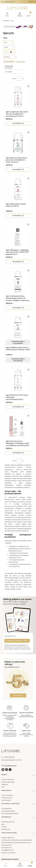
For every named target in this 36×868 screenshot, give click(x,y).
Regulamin (5, 784)
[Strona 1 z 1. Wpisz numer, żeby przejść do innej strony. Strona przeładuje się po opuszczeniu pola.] (19, 79)
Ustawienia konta (7, 798)
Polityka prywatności (8, 822)
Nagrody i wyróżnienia (8, 853)
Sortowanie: (9, 68)
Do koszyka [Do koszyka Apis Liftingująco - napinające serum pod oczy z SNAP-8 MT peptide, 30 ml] (17, 262)
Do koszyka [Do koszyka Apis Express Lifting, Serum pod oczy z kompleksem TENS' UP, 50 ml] (17, 169)
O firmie (4, 827)
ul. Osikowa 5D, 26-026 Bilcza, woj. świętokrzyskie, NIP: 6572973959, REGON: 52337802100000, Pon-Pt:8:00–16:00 (17, 843)
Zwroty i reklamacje (8, 779)
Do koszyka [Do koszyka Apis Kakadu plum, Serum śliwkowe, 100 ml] (17, 215)
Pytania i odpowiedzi (8, 782)
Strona (14, 79)
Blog (3, 824)
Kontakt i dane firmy (8, 838)
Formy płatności (6, 808)
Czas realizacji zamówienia (10, 814)
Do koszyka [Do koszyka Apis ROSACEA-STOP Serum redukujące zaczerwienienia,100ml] (17, 407)
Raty (3, 787)
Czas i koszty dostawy (8, 811)
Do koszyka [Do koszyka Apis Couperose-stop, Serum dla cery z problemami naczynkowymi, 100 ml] (17, 123)
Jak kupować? (6, 829)
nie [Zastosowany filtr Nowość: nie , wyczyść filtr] (9, 62)
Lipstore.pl (6, 21)
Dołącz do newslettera (17, 641)
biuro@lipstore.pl (7, 850)
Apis (12, 21)
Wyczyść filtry (20, 62)
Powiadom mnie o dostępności (18, 342)
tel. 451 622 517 (6, 848)
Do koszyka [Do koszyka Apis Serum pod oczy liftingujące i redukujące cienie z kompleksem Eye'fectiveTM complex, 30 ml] (17, 453)
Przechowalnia (6, 800)
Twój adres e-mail (10, 636)
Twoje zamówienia (7, 795)
